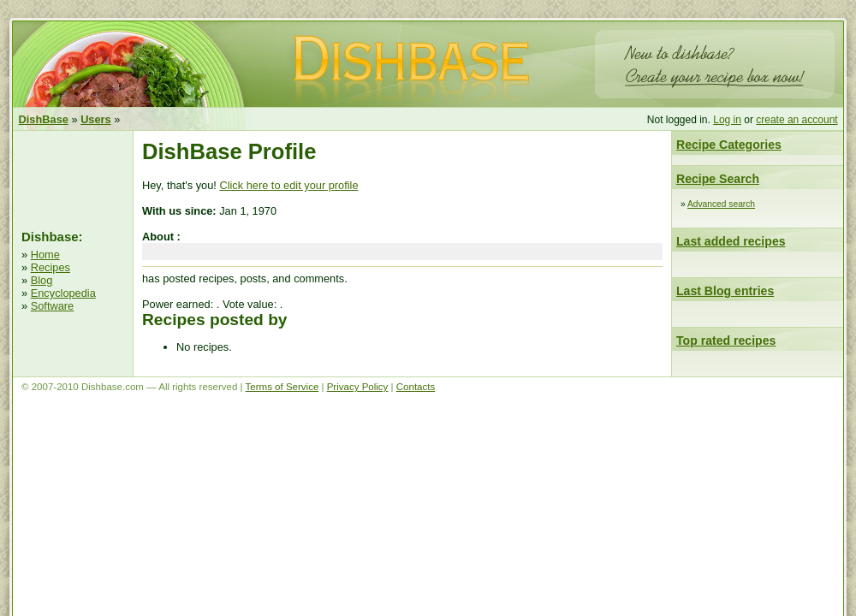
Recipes (51, 267)
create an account (797, 120)
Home (45, 255)
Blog (42, 280)
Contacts (416, 387)
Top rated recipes (726, 341)
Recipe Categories (729, 145)
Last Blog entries (725, 291)
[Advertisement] (73, 178)
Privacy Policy (358, 387)
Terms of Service (282, 387)
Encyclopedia (63, 293)
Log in (727, 120)
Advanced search (721, 204)
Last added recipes (731, 241)
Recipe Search (718, 179)
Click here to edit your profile (288, 185)
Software (53, 306)
